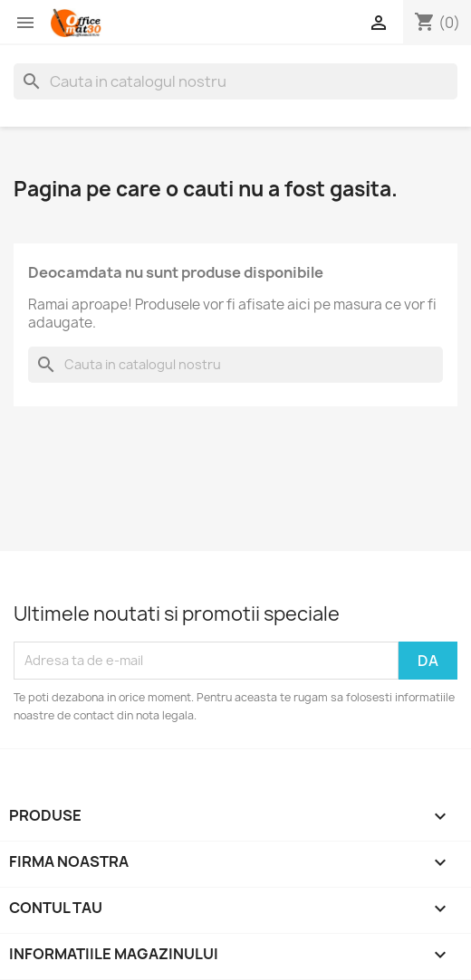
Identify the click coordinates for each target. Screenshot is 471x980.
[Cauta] (235, 81)
